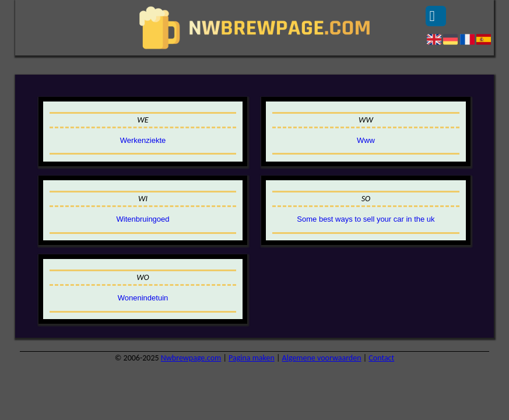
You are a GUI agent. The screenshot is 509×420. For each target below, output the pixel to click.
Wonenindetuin (143, 298)
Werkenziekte (143, 140)
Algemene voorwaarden (322, 358)
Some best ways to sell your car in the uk (366, 219)
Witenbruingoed (143, 219)
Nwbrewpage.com (191, 358)
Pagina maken (252, 358)
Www (366, 140)
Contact (381, 358)
